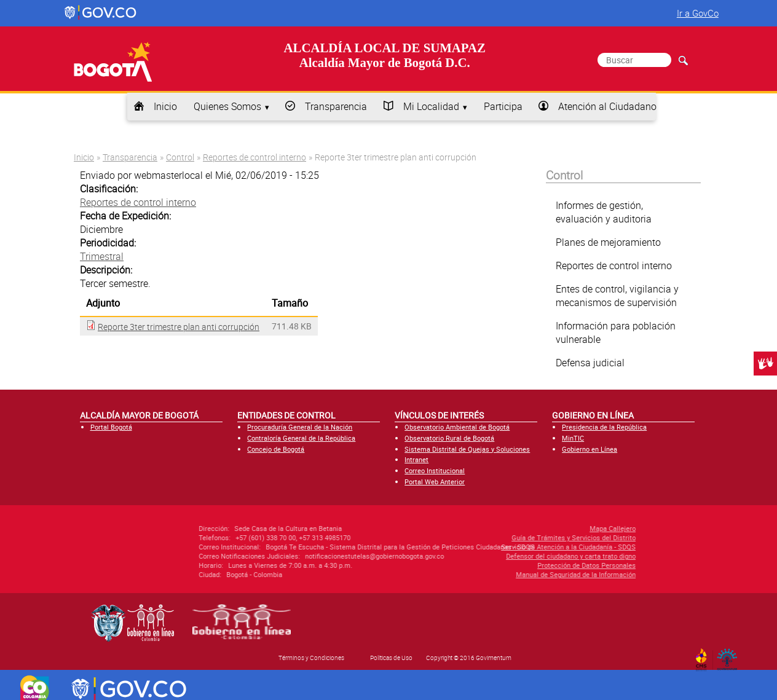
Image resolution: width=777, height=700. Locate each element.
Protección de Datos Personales (521, 565)
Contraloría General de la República (301, 438)
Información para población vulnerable (616, 332)
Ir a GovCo (698, 13)
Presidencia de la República (604, 427)
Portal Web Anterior (435, 482)
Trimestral (102, 256)
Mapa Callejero (547, 528)
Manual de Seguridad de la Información (511, 574)
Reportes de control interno (254, 157)
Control (180, 157)
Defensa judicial (590, 363)
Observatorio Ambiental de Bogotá (457, 427)
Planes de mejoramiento (608, 242)
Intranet (416, 459)
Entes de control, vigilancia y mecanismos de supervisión (617, 296)
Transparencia (336, 106)
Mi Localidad (431, 106)
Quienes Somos (227, 106)
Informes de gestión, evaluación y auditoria (604, 212)
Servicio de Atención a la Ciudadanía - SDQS (503, 547)
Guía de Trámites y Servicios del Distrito (508, 537)
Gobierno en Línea (590, 449)
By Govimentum (730, 656)
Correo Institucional (435, 470)
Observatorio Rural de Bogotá (449, 438)
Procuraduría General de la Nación (300, 427)
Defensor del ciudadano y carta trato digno (506, 556)
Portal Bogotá (111, 427)
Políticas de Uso (391, 658)
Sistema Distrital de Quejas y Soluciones (467, 449)
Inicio (165, 106)
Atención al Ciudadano (607, 106)
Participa (503, 106)
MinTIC (573, 438)
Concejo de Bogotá (276, 449)
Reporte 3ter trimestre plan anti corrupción (179, 327)
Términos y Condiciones (311, 658)
